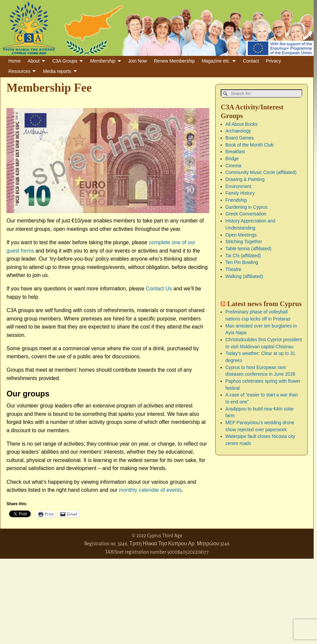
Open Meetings (241, 235)
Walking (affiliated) (244, 276)
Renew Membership (174, 61)
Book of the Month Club (249, 145)
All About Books (241, 124)
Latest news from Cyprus (264, 303)
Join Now (138, 61)
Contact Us (159, 289)
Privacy (273, 61)
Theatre (233, 269)
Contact (251, 61)
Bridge (232, 158)
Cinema (233, 165)
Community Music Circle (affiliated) (261, 172)
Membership (103, 61)
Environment (238, 186)
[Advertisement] (50, 601)
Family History (240, 193)
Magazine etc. (216, 61)
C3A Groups (65, 61)
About (34, 61)
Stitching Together (244, 242)
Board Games (240, 138)
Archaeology (238, 131)
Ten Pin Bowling (242, 262)
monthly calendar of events (150, 490)
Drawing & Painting (245, 179)
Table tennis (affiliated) (248, 248)
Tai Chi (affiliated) (243, 255)
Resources (19, 71)
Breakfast (235, 152)
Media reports (57, 71)
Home (15, 61)
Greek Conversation (246, 214)
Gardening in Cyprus (246, 207)
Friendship (236, 200)
